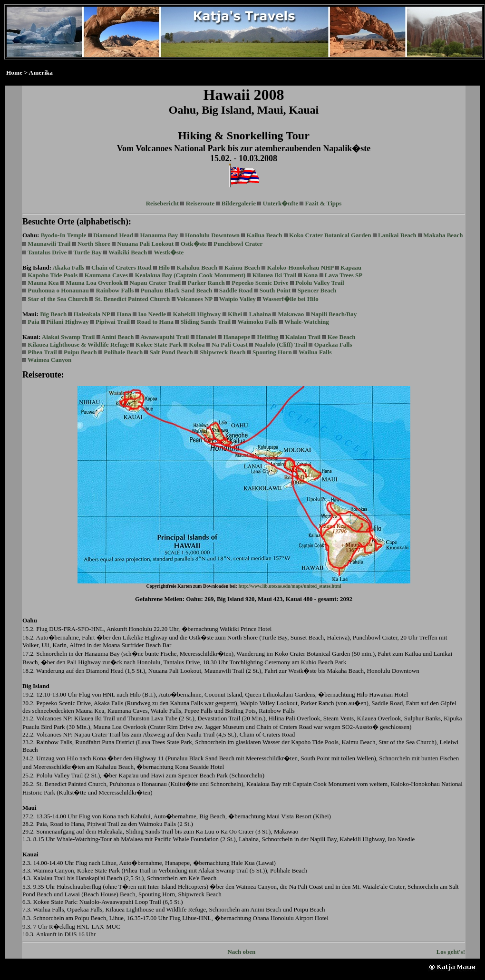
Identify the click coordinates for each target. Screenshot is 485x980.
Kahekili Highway (197, 314)
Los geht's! (451, 952)
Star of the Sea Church (58, 299)
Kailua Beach (265, 235)
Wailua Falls (315, 352)
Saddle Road (236, 290)
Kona (310, 275)
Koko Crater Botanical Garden (330, 235)
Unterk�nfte (281, 203)
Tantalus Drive (47, 252)
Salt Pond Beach (171, 352)
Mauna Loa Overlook (94, 283)
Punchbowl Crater (238, 244)
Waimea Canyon (49, 360)
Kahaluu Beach (197, 267)
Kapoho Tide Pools (53, 275)
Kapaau (351, 267)
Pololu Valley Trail (320, 283)
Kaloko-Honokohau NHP (301, 267)
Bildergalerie (239, 203)
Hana (124, 314)
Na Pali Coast (230, 344)
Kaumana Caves (106, 275)
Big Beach (53, 314)
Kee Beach (342, 337)
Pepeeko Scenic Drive (260, 283)
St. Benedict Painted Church (132, 299)
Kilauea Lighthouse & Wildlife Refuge (78, 344)
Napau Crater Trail (155, 283)
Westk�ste (169, 252)
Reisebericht (162, 203)
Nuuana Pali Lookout (145, 244)
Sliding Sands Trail (205, 322)
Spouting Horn (272, 352)
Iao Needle (152, 314)
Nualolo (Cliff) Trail (281, 344)
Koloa (197, 344)
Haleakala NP (92, 314)
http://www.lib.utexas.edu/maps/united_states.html (290, 586)
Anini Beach (117, 337)
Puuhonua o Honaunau (58, 290)
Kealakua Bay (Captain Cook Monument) (190, 275)
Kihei (235, 314)
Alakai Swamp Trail (68, 337)
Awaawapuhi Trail (165, 337)
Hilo (164, 267)
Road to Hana (155, 322)
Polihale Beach (123, 352)
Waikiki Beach (128, 252)
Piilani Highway (67, 322)
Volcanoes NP (195, 299)
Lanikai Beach (397, 235)
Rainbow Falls (115, 290)
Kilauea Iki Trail (275, 275)
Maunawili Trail (49, 244)
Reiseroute (200, 203)
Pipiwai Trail (113, 322)
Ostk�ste (194, 244)
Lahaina (260, 314)
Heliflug (268, 337)
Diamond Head (113, 235)
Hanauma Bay (159, 235)
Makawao (291, 314)
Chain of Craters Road (121, 267)
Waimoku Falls (257, 322)
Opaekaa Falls (333, 344)
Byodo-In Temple (64, 235)
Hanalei (206, 337)
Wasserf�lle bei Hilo (291, 299)
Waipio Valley (238, 299)
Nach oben (241, 952)
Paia (34, 322)
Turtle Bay (88, 252)
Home (14, 73)
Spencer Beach (317, 290)
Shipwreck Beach (223, 352)
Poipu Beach (80, 352)
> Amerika (38, 73)
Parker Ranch (206, 283)
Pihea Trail (42, 352)
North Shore (94, 244)
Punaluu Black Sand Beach (177, 290)
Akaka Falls (69, 267)
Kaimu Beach (242, 267)
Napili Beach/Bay (334, 314)
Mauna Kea (43, 283)
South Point (275, 290)
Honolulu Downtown (212, 235)
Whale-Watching (307, 322)
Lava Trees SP (344, 275)
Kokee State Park (159, 344)
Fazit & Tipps (323, 203)
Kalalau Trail (303, 337)
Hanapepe (237, 337)
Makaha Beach (443, 235)
